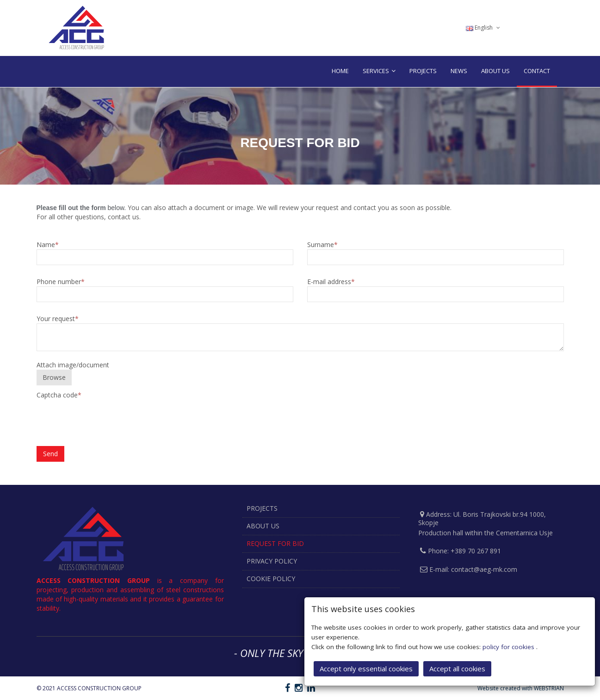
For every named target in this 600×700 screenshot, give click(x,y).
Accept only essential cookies (366, 669)
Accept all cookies (457, 669)
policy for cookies (509, 647)
